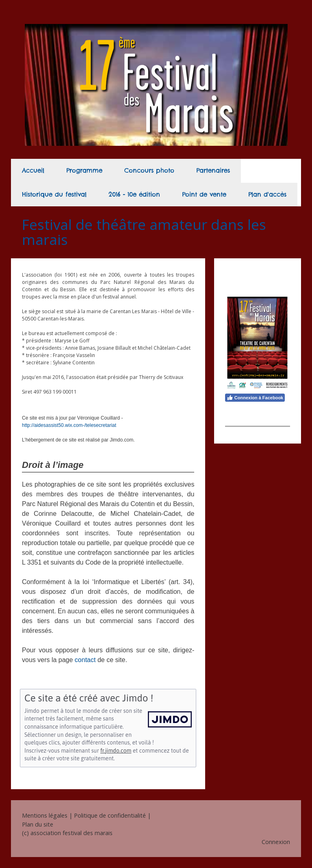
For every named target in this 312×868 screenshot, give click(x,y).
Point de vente (204, 194)
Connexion (276, 842)
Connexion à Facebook (255, 398)
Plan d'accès (267, 194)
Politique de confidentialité (110, 815)
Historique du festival (54, 194)
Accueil (33, 170)
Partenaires (213, 170)
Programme (84, 170)
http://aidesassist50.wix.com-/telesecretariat (69, 425)
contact (85, 660)
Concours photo (149, 170)
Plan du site (38, 824)
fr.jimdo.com (116, 751)
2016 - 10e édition (134, 194)
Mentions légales (45, 815)
